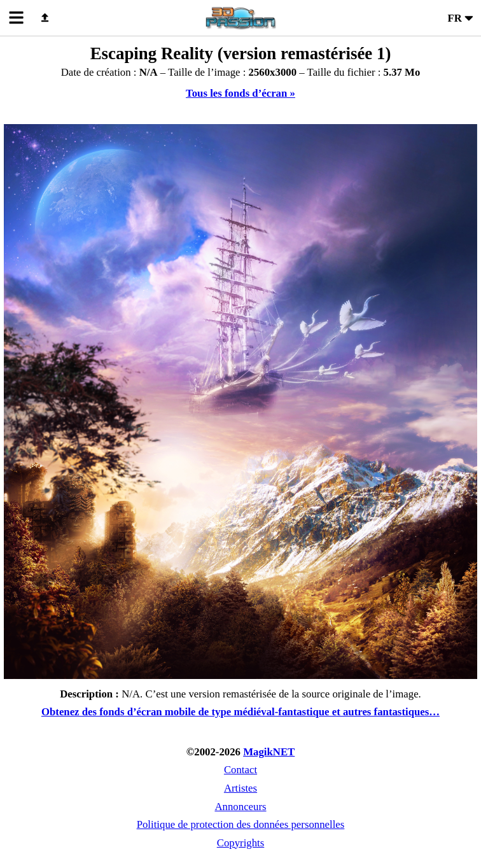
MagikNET (269, 752)
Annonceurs (240, 807)
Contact (240, 770)
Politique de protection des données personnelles (241, 824)
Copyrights (241, 843)
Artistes (240, 788)
